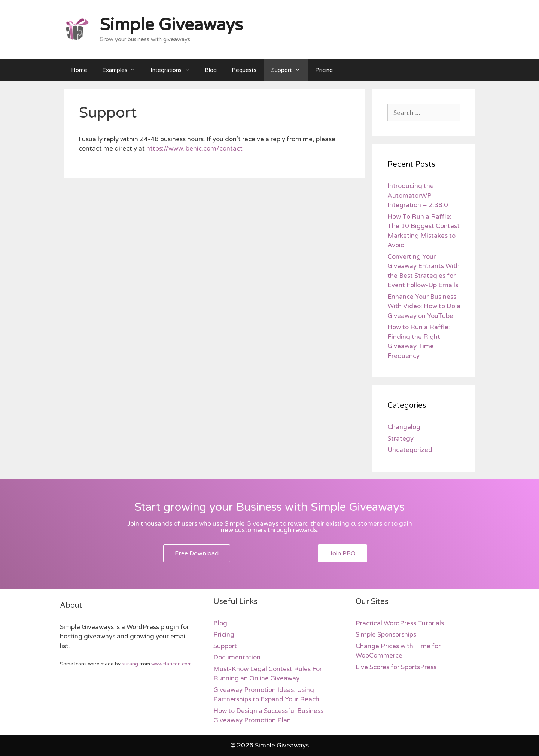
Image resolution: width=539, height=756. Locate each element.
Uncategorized (410, 450)
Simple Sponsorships (386, 634)
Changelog (404, 427)
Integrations (174, 70)
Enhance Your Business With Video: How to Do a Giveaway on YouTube (424, 306)
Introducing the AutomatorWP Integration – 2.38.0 (418, 195)
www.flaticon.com (171, 664)
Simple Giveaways (171, 25)
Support (290, 70)
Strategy (401, 439)
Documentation (237, 657)
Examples (123, 70)
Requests (244, 70)
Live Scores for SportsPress (396, 667)
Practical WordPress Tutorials (400, 623)
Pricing (324, 70)
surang (130, 664)
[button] (197, 553)
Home (79, 70)
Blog (211, 70)
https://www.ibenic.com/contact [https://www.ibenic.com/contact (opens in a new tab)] (194, 148)
